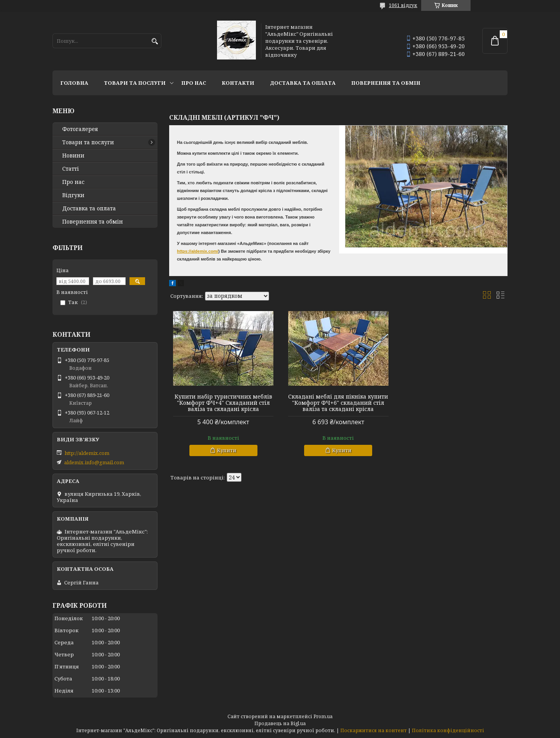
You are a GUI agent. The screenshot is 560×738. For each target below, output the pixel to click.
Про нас (194, 83)
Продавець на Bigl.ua (280, 723)
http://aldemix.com (87, 453)
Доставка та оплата (303, 83)
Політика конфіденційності (448, 730)
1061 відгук (403, 5)
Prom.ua (323, 716)
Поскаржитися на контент (374, 730)
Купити (227, 450)
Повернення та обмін (386, 83)
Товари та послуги (135, 83)
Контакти (238, 83)
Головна (74, 83)
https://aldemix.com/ (198, 251)
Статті (71, 169)
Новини (73, 156)
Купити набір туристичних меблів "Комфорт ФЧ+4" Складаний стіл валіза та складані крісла (223, 403)
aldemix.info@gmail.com (94, 462)
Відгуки (73, 195)
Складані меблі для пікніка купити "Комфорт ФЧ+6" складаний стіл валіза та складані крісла (338, 403)
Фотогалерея (80, 129)
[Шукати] (155, 41)
